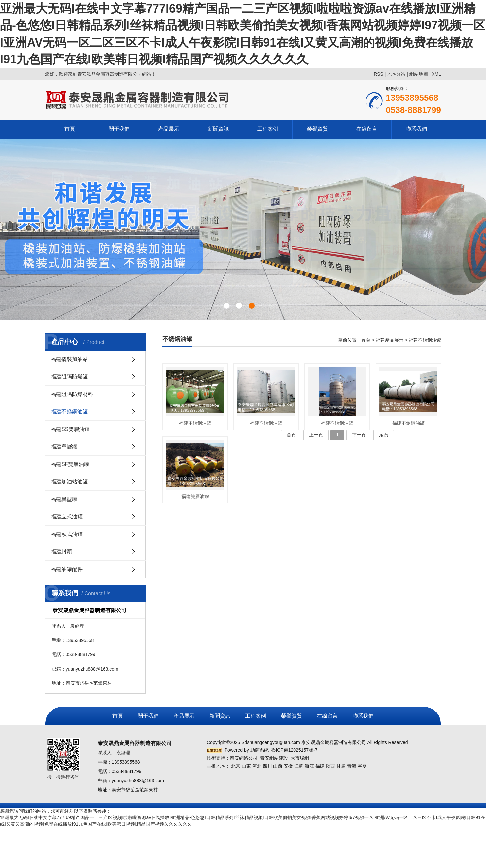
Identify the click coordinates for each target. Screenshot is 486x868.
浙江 (309, 766)
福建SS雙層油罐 (70, 429)
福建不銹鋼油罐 (69, 412)
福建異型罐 (64, 499)
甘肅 (341, 766)
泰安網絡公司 (244, 758)
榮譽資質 (317, 129)
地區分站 (396, 74)
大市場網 (300, 758)
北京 (236, 766)
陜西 (330, 766)
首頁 (70, 129)
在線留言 (367, 129)
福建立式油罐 (67, 517)
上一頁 (316, 435)
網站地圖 (419, 74)
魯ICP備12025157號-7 (294, 750)
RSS (379, 74)
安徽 (288, 766)
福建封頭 (61, 552)
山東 (246, 766)
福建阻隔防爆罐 (69, 377)
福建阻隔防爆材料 (72, 394)
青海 (352, 766)
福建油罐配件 (67, 569)
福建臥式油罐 (67, 534)
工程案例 (268, 129)
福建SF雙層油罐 (70, 464)
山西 (278, 766)
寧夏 (362, 766)
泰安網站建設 (274, 758)
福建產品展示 (390, 340)
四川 (267, 766)
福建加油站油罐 (69, 482)
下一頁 (359, 435)
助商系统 (260, 750)
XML (436, 74)
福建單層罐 (64, 447)
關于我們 (119, 129)
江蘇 (299, 766)
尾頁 (384, 435)
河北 (257, 766)
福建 (320, 766)
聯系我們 (416, 129)
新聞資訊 (218, 129)
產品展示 (169, 129)
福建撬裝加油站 (69, 359)
